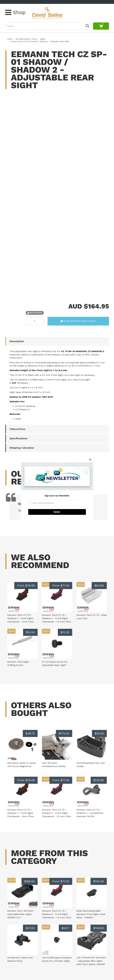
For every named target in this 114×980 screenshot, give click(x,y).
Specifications (18, 438)
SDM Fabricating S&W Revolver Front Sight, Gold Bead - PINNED (91, 914)
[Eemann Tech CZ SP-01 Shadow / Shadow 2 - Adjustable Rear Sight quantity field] (35, 321)
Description (17, 341)
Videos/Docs (17, 429)
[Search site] (87, 26)
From (26, 585)
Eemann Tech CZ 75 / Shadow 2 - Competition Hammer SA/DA (90, 813)
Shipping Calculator (22, 448)
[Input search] (45, 26)
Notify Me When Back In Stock (78, 321)
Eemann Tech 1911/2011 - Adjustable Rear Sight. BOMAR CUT (21, 914)
